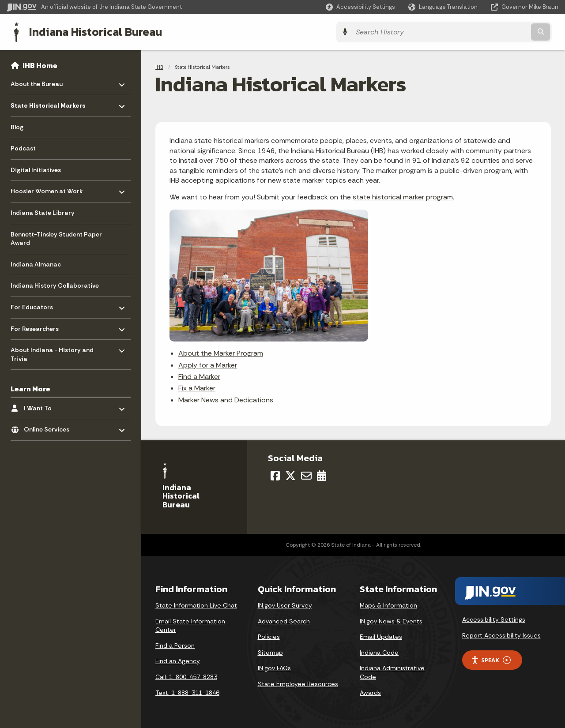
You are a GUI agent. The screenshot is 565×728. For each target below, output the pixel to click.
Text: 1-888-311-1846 (187, 692)
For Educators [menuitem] (36, 304)
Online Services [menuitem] (50, 426)
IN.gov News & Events (391, 620)
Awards (370, 692)
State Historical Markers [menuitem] (48, 103)
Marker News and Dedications (226, 399)
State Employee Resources (298, 683)
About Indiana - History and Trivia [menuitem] (52, 351)
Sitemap (270, 652)
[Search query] (491, 32)
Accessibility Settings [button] (494, 619)
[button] (360, 7)
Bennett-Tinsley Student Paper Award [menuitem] (56, 238)
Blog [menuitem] (17, 126)
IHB (159, 66)
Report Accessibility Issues (501, 634)
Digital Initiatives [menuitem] (36, 169)
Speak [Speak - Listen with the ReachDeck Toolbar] (491, 659)
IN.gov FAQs (274, 667)
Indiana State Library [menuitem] (43, 212)
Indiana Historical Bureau (89, 31)
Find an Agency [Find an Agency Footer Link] (178, 660)
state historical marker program (403, 196)
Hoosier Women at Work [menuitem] (47, 188)
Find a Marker (199, 376)
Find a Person (175, 645)
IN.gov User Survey (285, 604)
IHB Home (40, 64)
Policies (269, 636)
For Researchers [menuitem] (36, 325)
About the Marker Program (221, 352)
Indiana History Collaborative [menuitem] (55, 285)
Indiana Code (379, 652)
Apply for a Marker (208, 364)
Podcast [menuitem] (23, 147)
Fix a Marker (197, 387)
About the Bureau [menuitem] (37, 81)
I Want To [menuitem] (50, 405)
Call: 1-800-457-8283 (186, 676)
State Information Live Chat (196, 604)
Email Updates (381, 636)
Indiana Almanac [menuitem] (36, 263)
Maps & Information (388, 604)
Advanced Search (284, 620)
